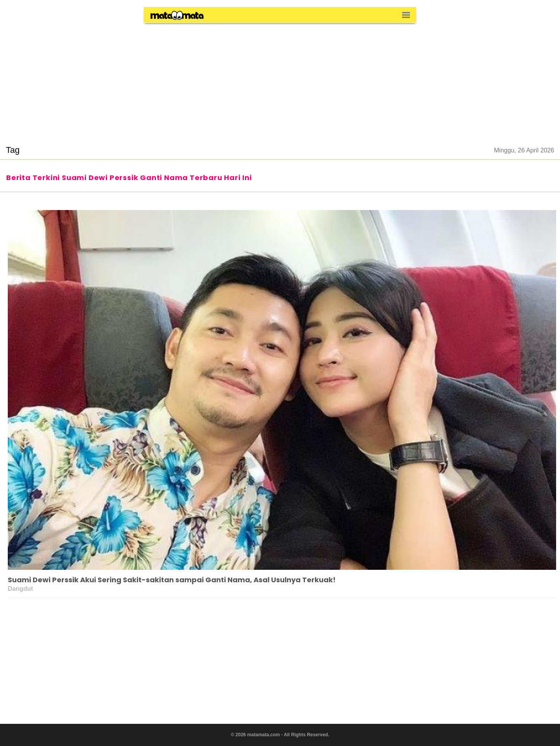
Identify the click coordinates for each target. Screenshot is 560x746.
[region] (280, 79)
